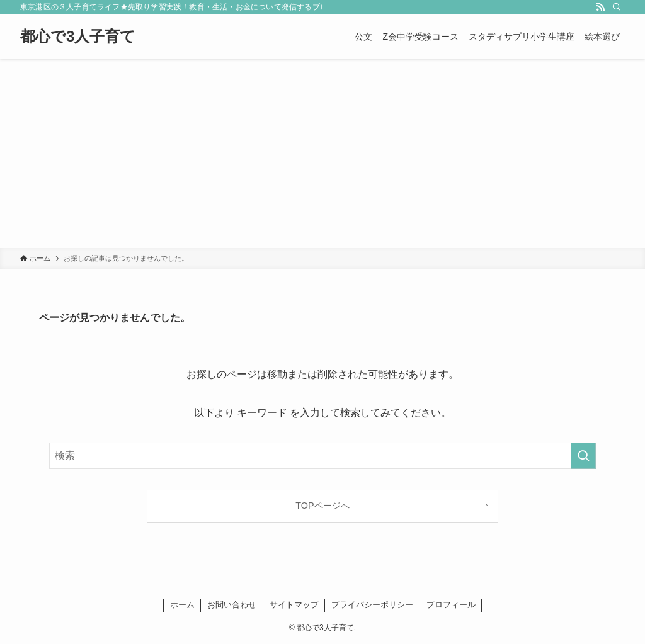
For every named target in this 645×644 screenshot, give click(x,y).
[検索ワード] (322, 456)
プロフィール (451, 605)
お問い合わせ (232, 605)
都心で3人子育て (78, 37)
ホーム (182, 605)
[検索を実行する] (583, 456)
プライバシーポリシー (372, 605)
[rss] (600, 7)
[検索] (617, 7)
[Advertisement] (322, 154)
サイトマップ (294, 605)
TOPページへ (322, 506)
